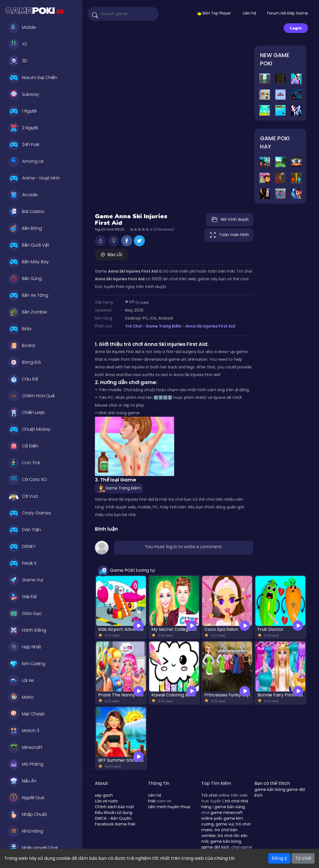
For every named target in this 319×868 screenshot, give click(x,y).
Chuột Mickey (29, 429)
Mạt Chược (27, 714)
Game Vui (26, 580)
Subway (24, 94)
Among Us (26, 161)
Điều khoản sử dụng (114, 813)
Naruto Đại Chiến (33, 78)
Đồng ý (279, 858)
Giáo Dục (25, 614)
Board (22, 346)
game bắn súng (230, 807)
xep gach (104, 795)
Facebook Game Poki (115, 824)
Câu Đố (23, 379)
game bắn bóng (226, 841)
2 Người (23, 128)
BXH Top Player (214, 13)
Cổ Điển (23, 446)
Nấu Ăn (22, 781)
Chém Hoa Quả (31, 396)
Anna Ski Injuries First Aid (210, 326)
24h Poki (24, 145)
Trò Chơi (133, 326)
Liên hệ (250, 13)
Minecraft (25, 747)
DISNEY (22, 547)
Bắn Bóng (25, 228)
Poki (152, 801)
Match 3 (24, 731)
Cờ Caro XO (28, 480)
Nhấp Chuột (28, 814)
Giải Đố (22, 597)
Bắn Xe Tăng (28, 295)
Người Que (26, 798)
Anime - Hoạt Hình (34, 178)
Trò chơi (209, 795)
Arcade (23, 195)
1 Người (22, 111)
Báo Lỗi (111, 255)
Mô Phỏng (26, 764)
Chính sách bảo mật (115, 807)
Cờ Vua (23, 496)
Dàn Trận (25, 530)
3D (18, 61)
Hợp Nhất (25, 647)
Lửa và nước (107, 801)
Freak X (22, 563)
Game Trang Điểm (164, 326)
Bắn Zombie (28, 312)
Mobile (22, 27)
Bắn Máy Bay (29, 262)
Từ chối (303, 858)
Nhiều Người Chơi (33, 848)
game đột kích (215, 847)
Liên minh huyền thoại (169, 807)
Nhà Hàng (26, 831)
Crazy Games (30, 513)
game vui (225, 824)
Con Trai (24, 463)
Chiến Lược (27, 413)
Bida (20, 329)
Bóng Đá (24, 362)
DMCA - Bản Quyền (113, 818)
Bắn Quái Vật (29, 245)
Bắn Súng (25, 279)
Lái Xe (21, 681)
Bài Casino (26, 212)
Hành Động (27, 630)
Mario (21, 697)
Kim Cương (27, 664)
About (101, 783)
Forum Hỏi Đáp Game (288, 13)
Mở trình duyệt (230, 220)
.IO (18, 44)
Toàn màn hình (229, 235)
